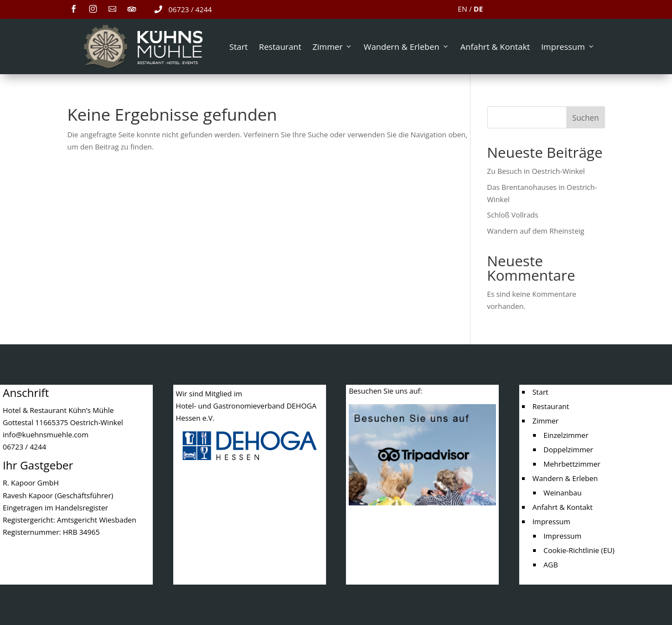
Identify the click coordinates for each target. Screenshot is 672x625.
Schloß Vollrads (513, 215)
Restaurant (280, 47)
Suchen (586, 118)
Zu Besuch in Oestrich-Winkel (536, 171)
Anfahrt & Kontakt (495, 47)
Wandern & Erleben (407, 47)
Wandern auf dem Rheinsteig (536, 231)
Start (238, 47)
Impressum (568, 47)
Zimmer (332, 47)
